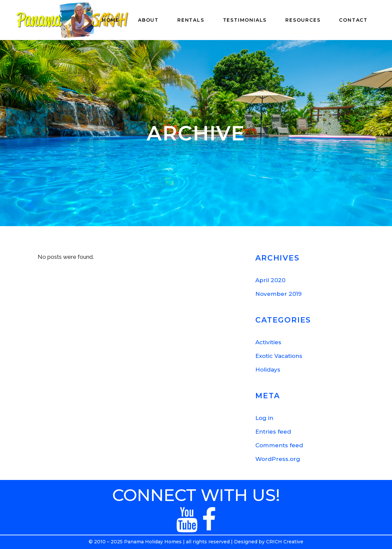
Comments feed (279, 445)
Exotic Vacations (279, 356)
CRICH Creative (285, 542)
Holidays (268, 370)
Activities (268, 342)
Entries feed (273, 432)
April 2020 (270, 280)
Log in (264, 418)
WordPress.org (278, 459)
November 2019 (278, 294)
